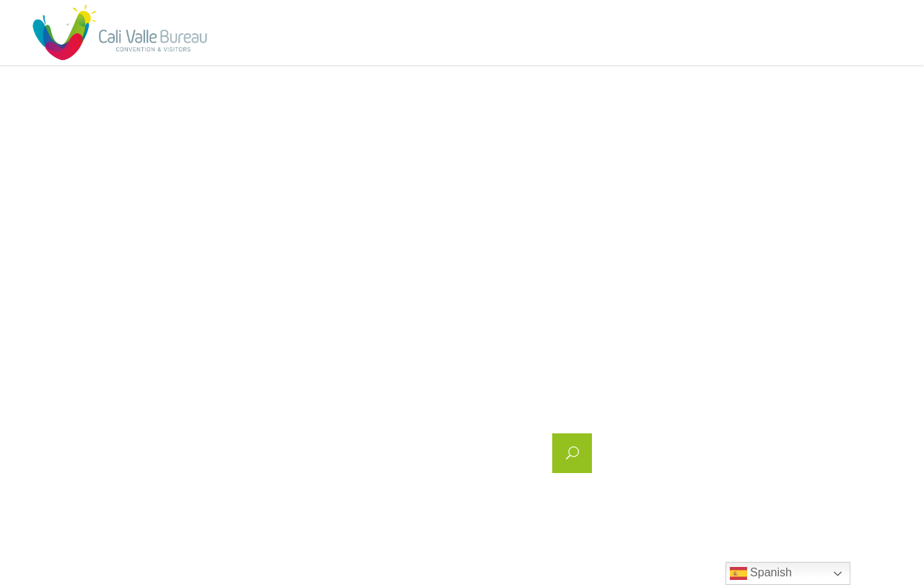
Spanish (761, 573)
